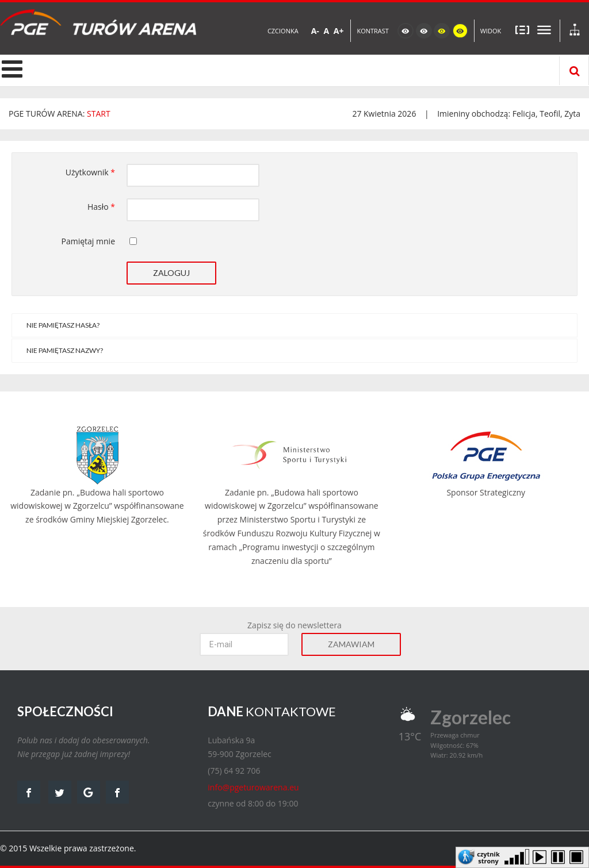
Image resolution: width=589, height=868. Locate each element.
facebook (29, 792)
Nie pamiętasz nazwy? (65, 350)
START (99, 114)
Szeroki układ (544, 30)
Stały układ (522, 30)
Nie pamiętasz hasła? (63, 325)
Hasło (101, 207)
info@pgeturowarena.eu (253, 787)
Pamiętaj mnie (88, 241)
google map (89, 792)
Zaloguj (171, 273)
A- (315, 31)
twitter (60, 792)
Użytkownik (90, 172)
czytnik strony (488, 857)
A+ (339, 31)
